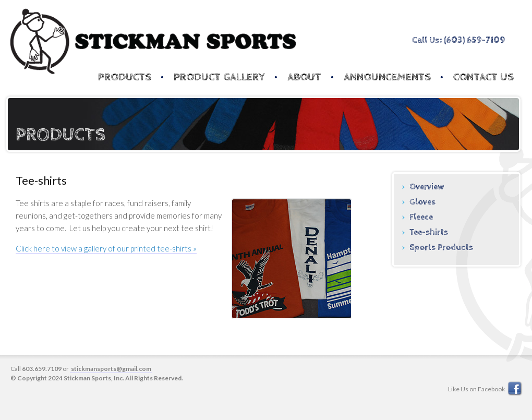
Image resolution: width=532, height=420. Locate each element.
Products (125, 77)
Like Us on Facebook (486, 389)
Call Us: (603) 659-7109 (458, 40)
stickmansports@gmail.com (111, 369)
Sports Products (441, 248)
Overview (427, 187)
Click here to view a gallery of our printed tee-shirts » (106, 248)
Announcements (387, 77)
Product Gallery (219, 77)
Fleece (421, 217)
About (304, 77)
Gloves (422, 202)
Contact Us (483, 77)
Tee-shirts (429, 232)
